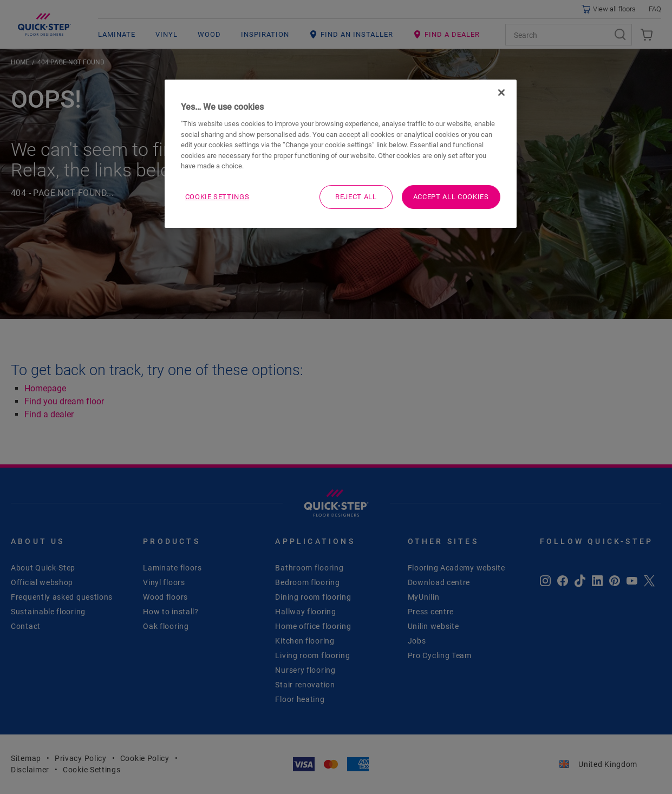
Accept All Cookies (451, 197)
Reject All (356, 197)
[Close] (501, 93)
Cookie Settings (217, 197)
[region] (341, 154)
